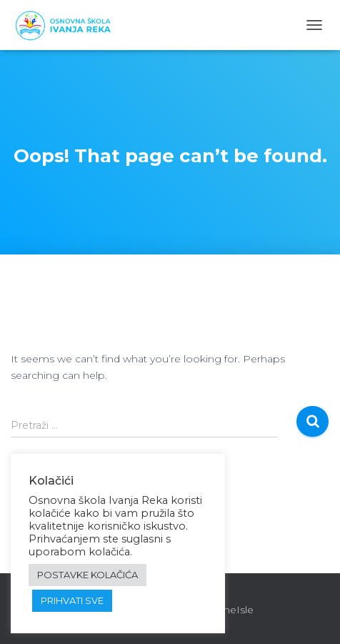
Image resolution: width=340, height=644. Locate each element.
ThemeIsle (227, 610)
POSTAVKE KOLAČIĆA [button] (87, 575)
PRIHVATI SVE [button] (72, 600)
